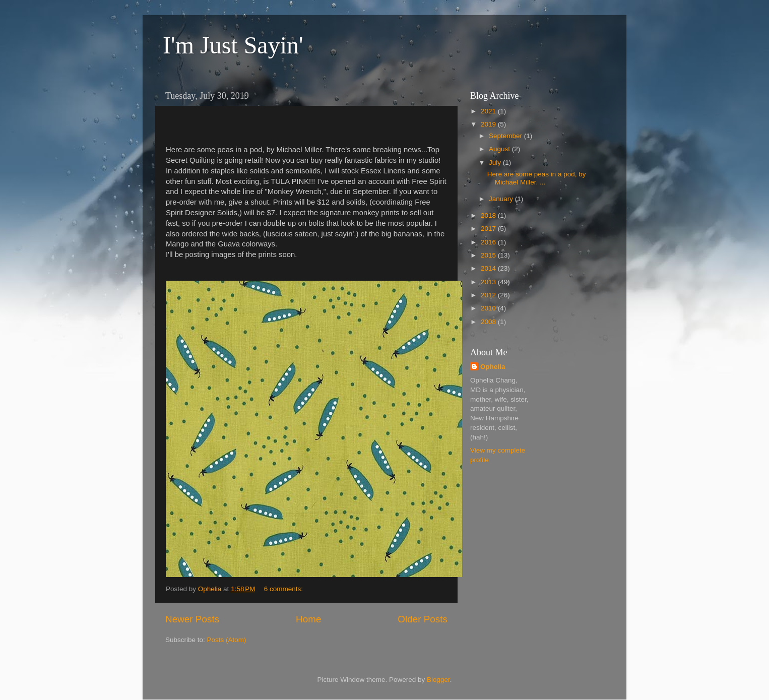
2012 (489, 295)
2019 (489, 124)
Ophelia (493, 367)
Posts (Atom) (227, 640)
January (502, 199)
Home (308, 619)
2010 (489, 308)
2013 (489, 282)
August (500, 149)
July (496, 163)
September (506, 136)
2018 (489, 215)
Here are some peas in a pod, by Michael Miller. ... (537, 178)
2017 (489, 229)
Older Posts (423, 619)
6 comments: (284, 589)
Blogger (438, 680)
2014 (489, 268)
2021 (489, 111)
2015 (489, 255)
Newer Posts (192, 619)
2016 (489, 242)
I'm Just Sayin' (233, 45)
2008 (489, 322)
